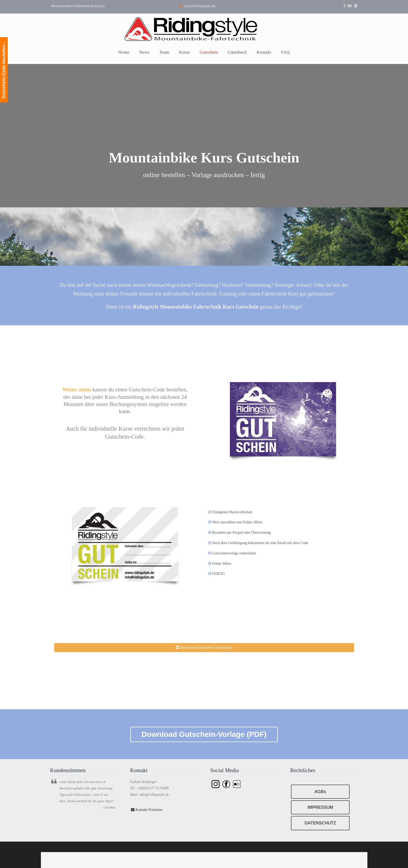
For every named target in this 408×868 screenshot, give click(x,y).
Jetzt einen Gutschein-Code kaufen (204, 647)
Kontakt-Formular (147, 810)
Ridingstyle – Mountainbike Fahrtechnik (204, 28)
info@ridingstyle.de (199, 6)
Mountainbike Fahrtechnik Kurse (78, 6)
